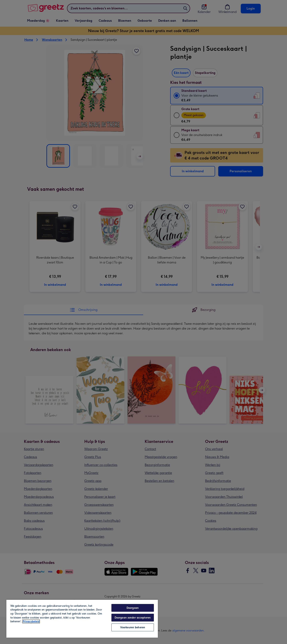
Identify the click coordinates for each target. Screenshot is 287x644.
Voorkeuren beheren (133, 627)
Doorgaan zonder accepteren (133, 618)
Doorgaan (133, 608)
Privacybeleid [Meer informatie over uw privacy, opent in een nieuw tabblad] (31, 621)
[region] (82, 619)
